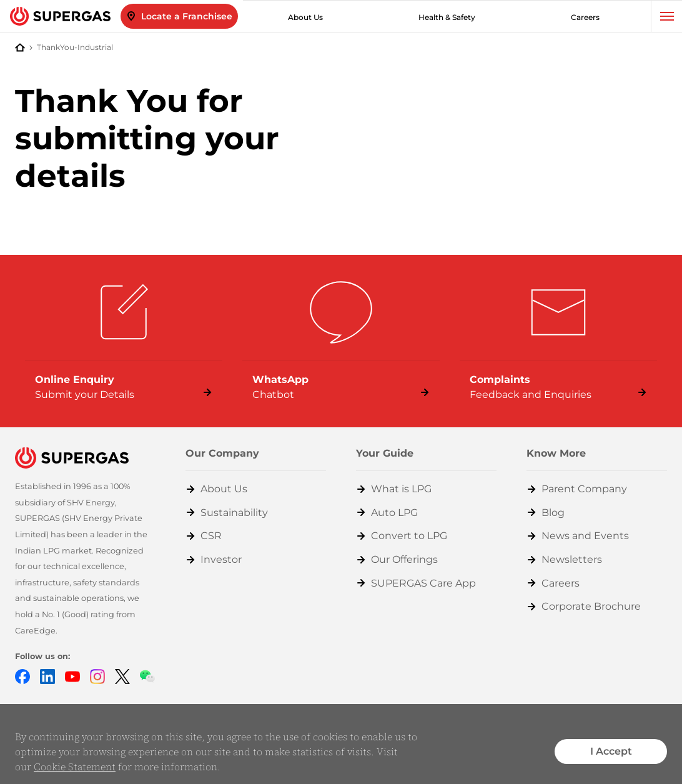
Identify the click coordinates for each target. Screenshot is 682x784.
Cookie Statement (75, 767)
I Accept (611, 751)
